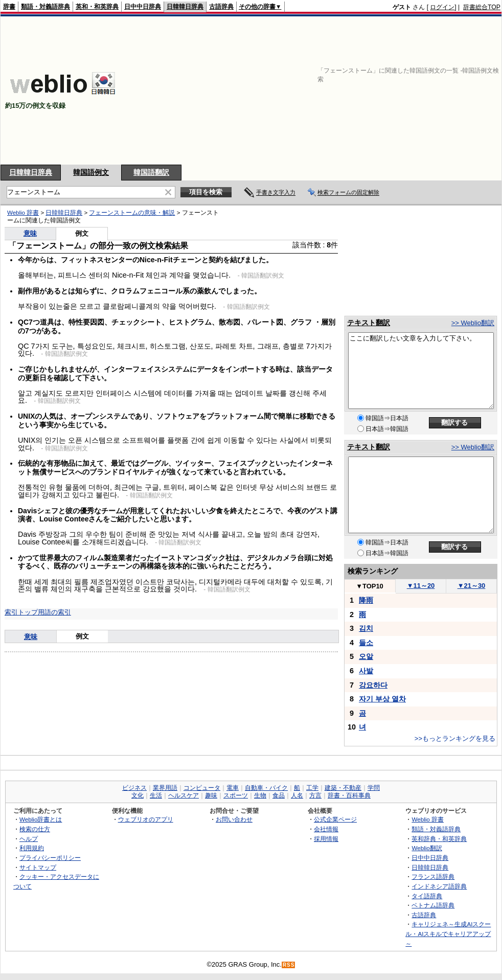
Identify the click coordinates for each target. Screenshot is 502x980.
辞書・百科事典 (349, 795)
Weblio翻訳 (427, 848)
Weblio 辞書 (23, 213)
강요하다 (373, 685)
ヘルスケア (184, 795)
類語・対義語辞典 (45, 7)
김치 (366, 628)
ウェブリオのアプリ (146, 819)
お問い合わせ (234, 819)
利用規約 (32, 848)
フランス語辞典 (433, 876)
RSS (289, 965)
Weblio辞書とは (41, 819)
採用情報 (326, 839)
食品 (279, 795)
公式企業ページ (335, 819)
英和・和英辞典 (97, 7)
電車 (233, 788)
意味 (30, 233)
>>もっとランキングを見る (455, 738)
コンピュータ (202, 788)
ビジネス (134, 788)
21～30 (472, 586)
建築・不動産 (343, 788)
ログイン (442, 7)
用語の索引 (54, 612)
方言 (315, 795)
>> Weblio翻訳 (473, 323)
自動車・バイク (266, 788)
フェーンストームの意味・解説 (132, 213)
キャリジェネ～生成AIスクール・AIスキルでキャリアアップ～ (448, 933)
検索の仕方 (35, 829)
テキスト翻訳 (369, 323)
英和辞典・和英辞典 (439, 839)
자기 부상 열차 (382, 699)
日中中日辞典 (143, 7)
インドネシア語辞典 (439, 886)
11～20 (421, 586)
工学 (312, 788)
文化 (138, 795)
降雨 (366, 600)
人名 (297, 795)
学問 (374, 788)
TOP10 (370, 586)
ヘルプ (29, 839)
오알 (366, 656)
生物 (260, 795)
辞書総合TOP (482, 7)
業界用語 (165, 788)
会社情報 (326, 829)
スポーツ (236, 795)
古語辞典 (221, 7)
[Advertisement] (335, 90)
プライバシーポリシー (50, 858)
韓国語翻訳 (151, 172)
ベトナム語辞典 (433, 905)
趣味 (211, 795)
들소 (366, 643)
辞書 (9, 7)
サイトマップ (38, 867)
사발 (366, 671)
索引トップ (21, 612)
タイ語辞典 (427, 896)
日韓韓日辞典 (185, 7)
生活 (156, 795)
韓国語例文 (91, 172)
